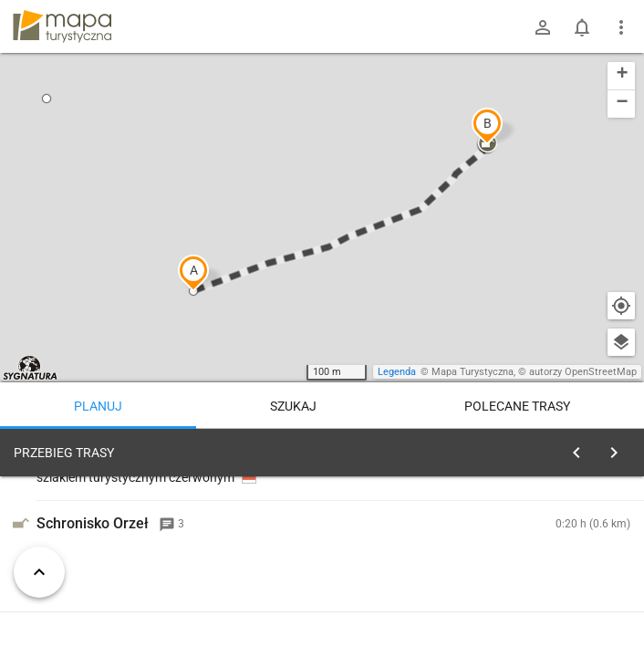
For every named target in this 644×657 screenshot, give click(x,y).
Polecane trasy (517, 406)
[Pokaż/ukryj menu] (621, 27)
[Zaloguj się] (543, 27)
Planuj (98, 406)
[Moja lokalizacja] (621, 306)
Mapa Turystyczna (473, 372)
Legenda (397, 372)
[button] (193, 273)
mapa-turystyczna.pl (62, 26)
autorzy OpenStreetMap (583, 372)
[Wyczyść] (619, 448)
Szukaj (293, 406)
